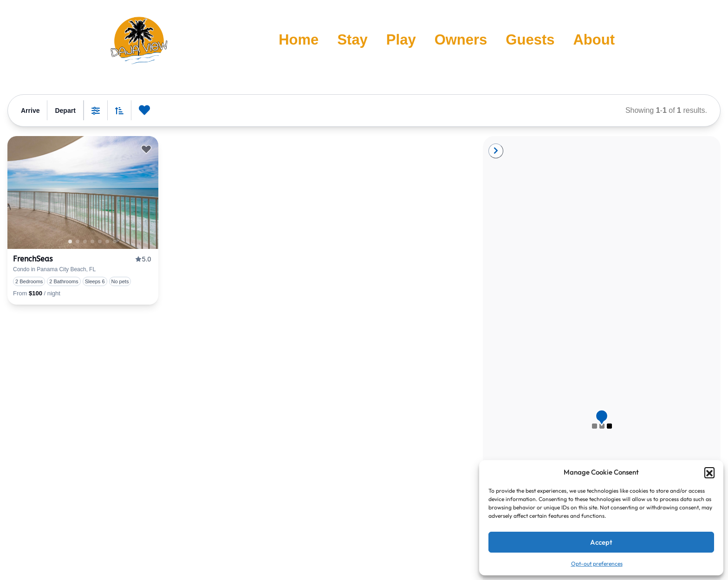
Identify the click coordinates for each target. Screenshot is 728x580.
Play (401, 40)
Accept (601, 542)
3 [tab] (100, 241)
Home (299, 40)
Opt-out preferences (597, 564)
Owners (461, 40)
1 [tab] (70, 241)
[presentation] (83, 192)
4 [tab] (107, 241)
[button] (709, 472)
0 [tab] (78, 241)
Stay (352, 40)
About (594, 40)
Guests (530, 40)
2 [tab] (92, 241)
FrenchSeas (33, 259)
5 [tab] (115, 241)
